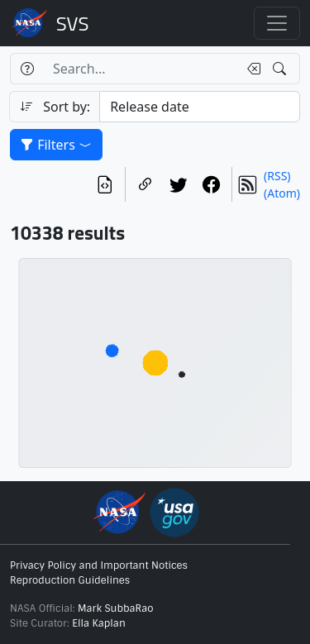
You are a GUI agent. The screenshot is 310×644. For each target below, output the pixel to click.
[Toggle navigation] (277, 23)
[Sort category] (200, 107)
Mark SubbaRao (116, 608)
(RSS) (277, 176)
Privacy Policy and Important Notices (99, 565)
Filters (56, 145)
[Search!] (281, 69)
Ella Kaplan (99, 623)
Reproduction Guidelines (70, 580)
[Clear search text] (250, 69)
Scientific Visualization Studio (73, 23)
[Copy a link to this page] (145, 184)
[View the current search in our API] (105, 184)
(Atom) (282, 193)
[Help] (27, 69)
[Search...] (141, 69)
